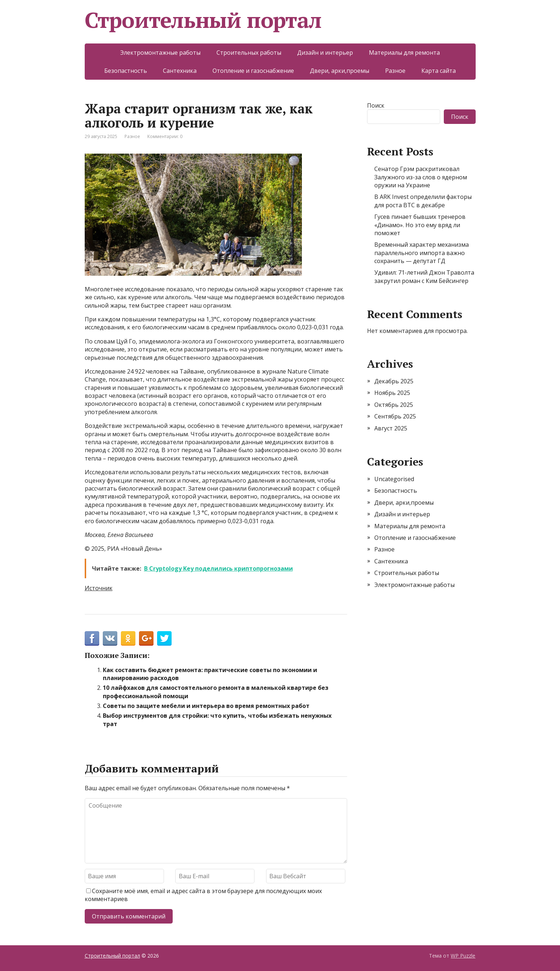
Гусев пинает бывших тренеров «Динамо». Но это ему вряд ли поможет (420, 225)
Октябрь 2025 (394, 405)
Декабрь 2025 (394, 381)
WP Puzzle (463, 956)
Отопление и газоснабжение (253, 71)
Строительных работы (249, 53)
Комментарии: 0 (165, 136)
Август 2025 (391, 428)
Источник (99, 588)
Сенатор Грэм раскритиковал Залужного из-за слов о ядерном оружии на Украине (421, 177)
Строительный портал (203, 20)
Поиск (376, 105)
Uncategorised (394, 479)
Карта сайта (439, 71)
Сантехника (180, 71)
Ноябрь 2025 (392, 393)
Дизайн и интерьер (325, 53)
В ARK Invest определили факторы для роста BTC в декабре (423, 201)
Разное (395, 71)
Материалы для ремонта (404, 53)
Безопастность (126, 71)
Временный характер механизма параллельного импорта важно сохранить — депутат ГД (422, 253)
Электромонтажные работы (160, 53)
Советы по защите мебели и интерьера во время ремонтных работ (206, 706)
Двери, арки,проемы (340, 71)
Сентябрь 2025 (395, 416)
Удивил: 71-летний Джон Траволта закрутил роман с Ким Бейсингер (424, 276)
